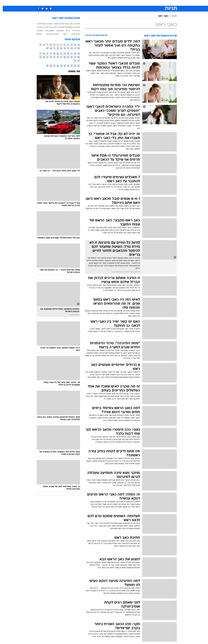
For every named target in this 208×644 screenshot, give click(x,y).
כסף (113, 3)
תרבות (130, 3)
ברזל (65, 31)
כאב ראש (66, 24)
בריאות (97, 3)
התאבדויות (47, 31)
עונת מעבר (39, 24)
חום (62, 34)
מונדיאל (141, 3)
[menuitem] (159, 3)
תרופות (69, 27)
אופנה (66, 3)
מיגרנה (74, 24)
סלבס (121, 3)
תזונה (75, 27)
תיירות (87, 3)
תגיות (171, 16)
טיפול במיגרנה (50, 34)
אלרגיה (37, 27)
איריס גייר (44, 27)
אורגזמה (62, 27)
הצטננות (57, 31)
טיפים (36, 34)
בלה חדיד (73, 31)
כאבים (59, 24)
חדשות (161, 3)
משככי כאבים (50, 24)
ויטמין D (37, 31)
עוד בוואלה (71, 72)
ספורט (151, 3)
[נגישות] (4, 3)
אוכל (106, 3)
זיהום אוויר (73, 34)
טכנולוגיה (76, 3)
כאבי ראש (160, 16)
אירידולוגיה (54, 27)
